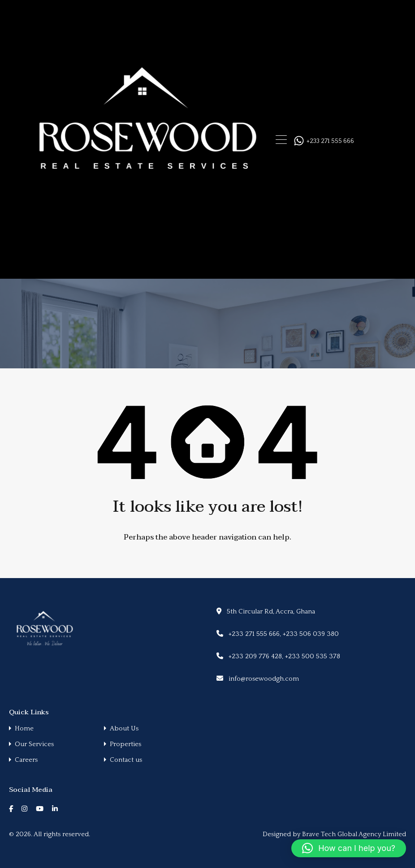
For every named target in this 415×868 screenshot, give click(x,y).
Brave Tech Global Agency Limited (354, 834)
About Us (124, 728)
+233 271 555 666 (330, 141)
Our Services (34, 744)
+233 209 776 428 (255, 656)
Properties (125, 744)
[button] (349, 848)
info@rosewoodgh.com (264, 679)
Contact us (126, 760)
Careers (26, 760)
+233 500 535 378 (313, 656)
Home (24, 728)
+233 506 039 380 (311, 634)
